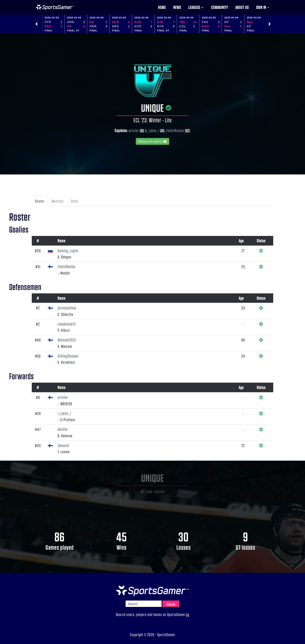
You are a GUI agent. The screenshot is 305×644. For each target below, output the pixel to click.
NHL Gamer (55, 7)
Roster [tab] (40, 201)
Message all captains (152, 141)
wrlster (134, 130)
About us (242, 7)
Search (171, 604)
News (177, 7)
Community (220, 7)
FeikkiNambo (175, 130)
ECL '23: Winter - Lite (153, 120)
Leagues (196, 7)
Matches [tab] (58, 201)
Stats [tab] (75, 201)
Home (162, 7)
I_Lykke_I (153, 130)
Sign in (263, 7)
